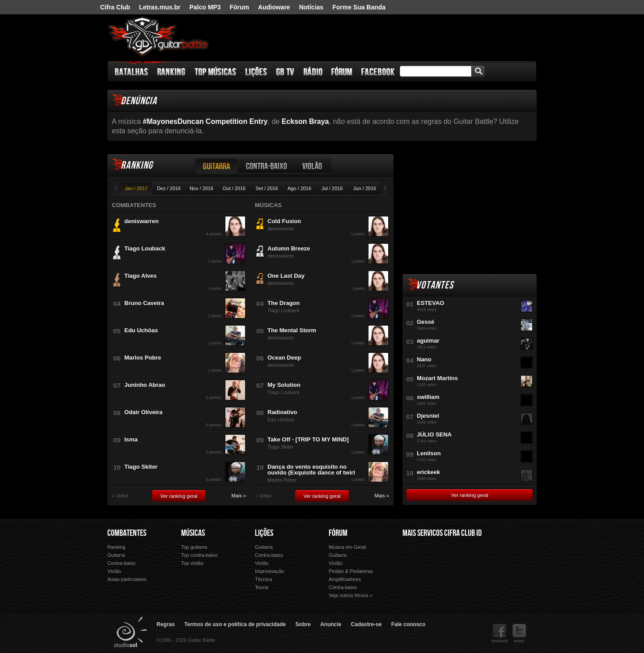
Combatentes (127, 533)
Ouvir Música (422, 582)
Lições (256, 72)
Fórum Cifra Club (422, 569)
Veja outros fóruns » (351, 595)
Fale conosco (409, 624)
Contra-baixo (267, 166)
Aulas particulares (127, 579)
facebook (500, 634)
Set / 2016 (267, 188)
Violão (313, 166)
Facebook (378, 72)
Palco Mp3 (469, 569)
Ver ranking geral (179, 496)
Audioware (274, 7)
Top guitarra (194, 547)
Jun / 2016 (365, 188)
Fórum (240, 7)
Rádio (313, 72)
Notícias (311, 7)
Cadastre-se (366, 624)
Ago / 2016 (299, 188)
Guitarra (217, 166)
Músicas (193, 533)
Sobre (303, 624)
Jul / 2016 (332, 188)
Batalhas (132, 72)
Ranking (172, 72)
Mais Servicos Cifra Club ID (442, 533)
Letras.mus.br (160, 7)
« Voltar (120, 496)
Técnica (264, 579)
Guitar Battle (158, 37)
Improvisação (269, 571)
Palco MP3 (205, 7)
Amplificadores (345, 579)
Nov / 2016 (201, 188)
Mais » (239, 496)
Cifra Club (115, 7)
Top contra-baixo (199, 555)
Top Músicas (216, 72)
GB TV (285, 72)
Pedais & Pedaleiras (351, 571)
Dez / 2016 (169, 188)
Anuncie (331, 624)
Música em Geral (347, 547)
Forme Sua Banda (359, 7)
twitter (519, 634)
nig (504, 42)
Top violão (192, 563)
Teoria (262, 587)
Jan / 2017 (136, 188)
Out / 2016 (234, 188)
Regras (166, 624)
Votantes (435, 285)
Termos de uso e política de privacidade (235, 624)
